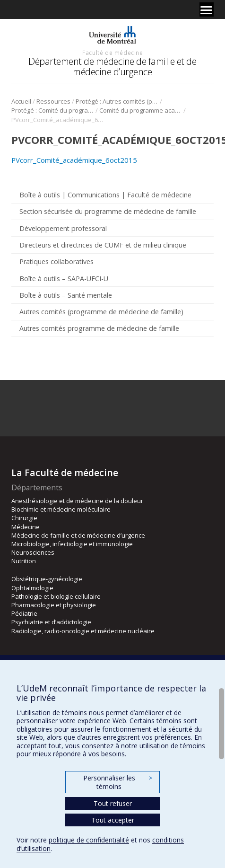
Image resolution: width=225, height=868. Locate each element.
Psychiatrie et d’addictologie (51, 622)
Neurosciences (33, 552)
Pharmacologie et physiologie (54, 605)
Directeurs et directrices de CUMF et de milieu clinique (103, 245)
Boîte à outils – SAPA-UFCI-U (64, 279)
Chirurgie (24, 518)
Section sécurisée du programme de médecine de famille (108, 211)
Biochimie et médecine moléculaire (61, 509)
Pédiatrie (24, 613)
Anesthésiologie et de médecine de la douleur (77, 501)
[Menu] (207, 9)
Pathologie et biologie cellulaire (56, 596)
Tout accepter (113, 820)
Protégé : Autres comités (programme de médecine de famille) (117, 101)
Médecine (26, 527)
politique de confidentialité (89, 840)
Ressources (53, 101)
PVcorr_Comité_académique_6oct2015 (74, 160)
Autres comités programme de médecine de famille (99, 328)
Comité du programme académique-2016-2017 (141, 110)
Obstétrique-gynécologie (47, 579)
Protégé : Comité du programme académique (53, 110)
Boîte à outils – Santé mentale (66, 295)
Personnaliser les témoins (118, 782)
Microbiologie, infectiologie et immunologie (72, 544)
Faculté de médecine (112, 53)
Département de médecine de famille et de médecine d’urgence (112, 66)
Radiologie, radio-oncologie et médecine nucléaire (83, 631)
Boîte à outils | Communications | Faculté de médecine (105, 195)
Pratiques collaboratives (56, 261)
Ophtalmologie (32, 588)
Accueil (21, 101)
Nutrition (24, 561)
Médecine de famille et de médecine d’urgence (78, 535)
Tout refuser (113, 803)
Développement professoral (63, 228)
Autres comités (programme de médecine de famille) (101, 312)
